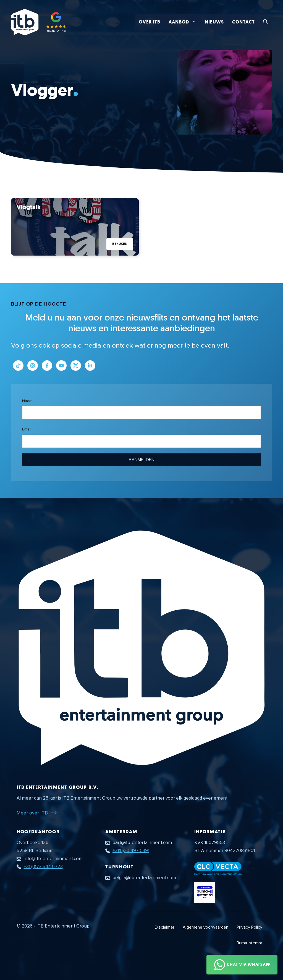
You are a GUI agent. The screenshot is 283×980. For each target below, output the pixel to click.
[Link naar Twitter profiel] (76, 366)
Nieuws (214, 22)
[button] (265, 22)
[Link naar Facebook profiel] (47, 366)
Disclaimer (165, 927)
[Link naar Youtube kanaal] (61, 366)
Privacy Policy (249, 927)
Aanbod (185, 22)
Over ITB (150, 22)
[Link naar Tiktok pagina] (18, 366)
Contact (243, 22)
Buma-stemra (249, 943)
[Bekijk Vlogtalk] (75, 227)
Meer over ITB (32, 813)
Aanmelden (141, 460)
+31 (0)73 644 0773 (43, 867)
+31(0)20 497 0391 (131, 851)
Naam (27, 401)
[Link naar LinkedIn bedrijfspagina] (90, 366)
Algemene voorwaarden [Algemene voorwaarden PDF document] (205, 927)
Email (27, 429)
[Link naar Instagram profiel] (33, 366)
